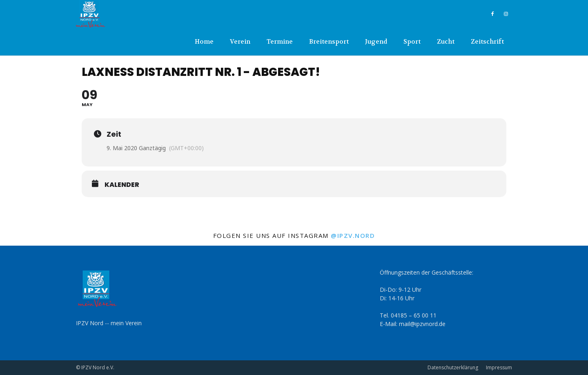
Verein (240, 42)
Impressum (499, 367)
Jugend (376, 42)
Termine (280, 42)
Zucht (446, 42)
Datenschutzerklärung (453, 367)
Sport (412, 42)
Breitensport (329, 42)
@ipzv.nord (353, 235)
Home (204, 42)
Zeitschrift (487, 42)
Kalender (122, 185)
